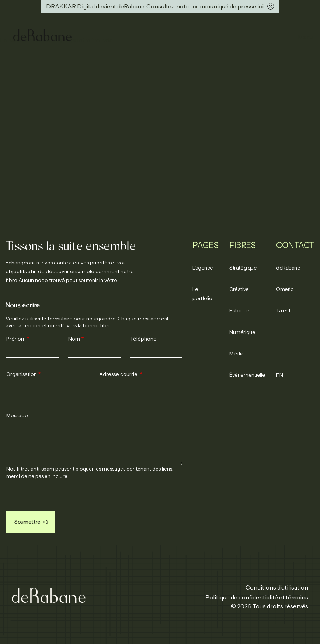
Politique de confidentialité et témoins (257, 597)
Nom (74, 339)
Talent (283, 310)
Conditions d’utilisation (277, 587)
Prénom (16, 339)
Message (17, 415)
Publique (239, 310)
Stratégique (243, 268)
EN (279, 375)
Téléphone (143, 339)
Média (236, 353)
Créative (239, 289)
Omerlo (285, 289)
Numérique (242, 332)
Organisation (22, 374)
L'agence (203, 268)
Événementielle (247, 375)
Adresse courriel (119, 374)
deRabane (288, 268)
